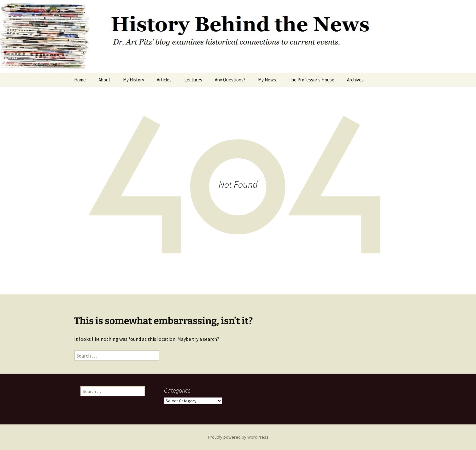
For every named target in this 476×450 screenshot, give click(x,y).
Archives (355, 80)
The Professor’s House (311, 80)
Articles (164, 80)
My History (134, 80)
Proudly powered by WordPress (238, 437)
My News (267, 80)
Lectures (193, 80)
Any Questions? (230, 80)
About (104, 80)
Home (80, 80)
